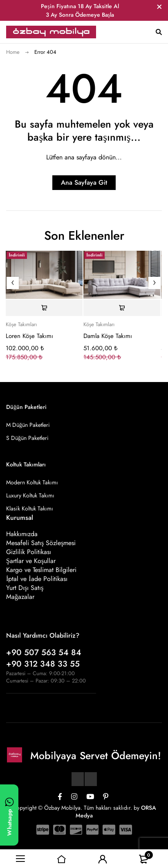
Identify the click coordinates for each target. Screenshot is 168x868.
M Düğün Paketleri (28, 425)
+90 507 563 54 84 (44, 653)
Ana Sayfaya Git (84, 182)
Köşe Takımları (21, 325)
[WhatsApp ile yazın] (9, 815)
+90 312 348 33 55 (43, 664)
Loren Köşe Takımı (29, 336)
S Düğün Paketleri (27, 438)
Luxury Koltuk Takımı (30, 495)
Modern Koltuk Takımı (32, 482)
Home (13, 52)
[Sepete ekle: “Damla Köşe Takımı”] (122, 308)
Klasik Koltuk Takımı (30, 508)
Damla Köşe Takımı (108, 336)
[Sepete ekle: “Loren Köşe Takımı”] (44, 308)
